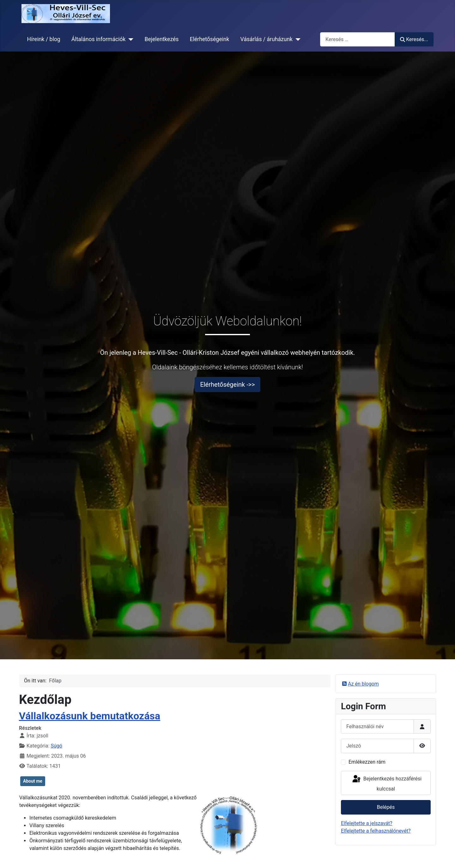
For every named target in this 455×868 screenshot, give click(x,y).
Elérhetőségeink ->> (227, 385)
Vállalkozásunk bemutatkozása (90, 716)
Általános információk (99, 39)
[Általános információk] (129, 39)
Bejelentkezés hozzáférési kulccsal (386, 783)
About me (33, 781)
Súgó (56, 746)
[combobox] (358, 39)
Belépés (386, 807)
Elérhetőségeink (210, 39)
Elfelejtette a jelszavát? (367, 823)
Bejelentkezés (161, 39)
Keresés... (414, 39)
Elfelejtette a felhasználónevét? (376, 831)
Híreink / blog (44, 39)
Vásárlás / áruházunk (267, 39)
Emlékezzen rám (367, 762)
